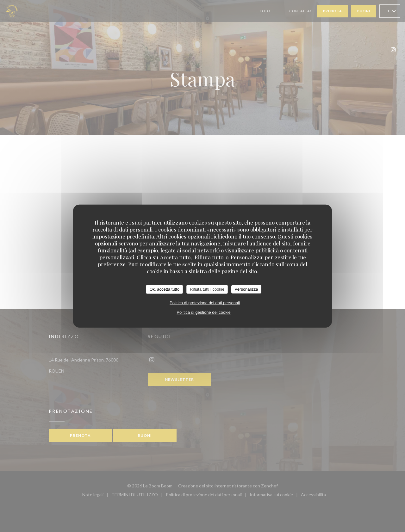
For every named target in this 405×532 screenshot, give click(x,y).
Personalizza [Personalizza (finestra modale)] (246, 289)
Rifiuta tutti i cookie (207, 289)
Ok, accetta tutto (164, 289)
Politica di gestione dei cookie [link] (204, 312)
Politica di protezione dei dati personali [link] (205, 303)
